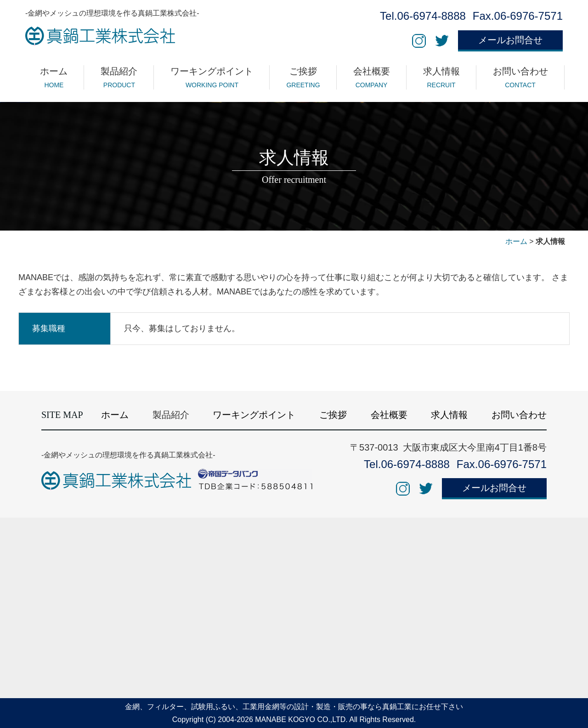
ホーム (516, 241)
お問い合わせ (519, 415)
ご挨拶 (333, 415)
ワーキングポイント (254, 415)
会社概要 (389, 415)
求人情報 (449, 415)
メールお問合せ (510, 40)
